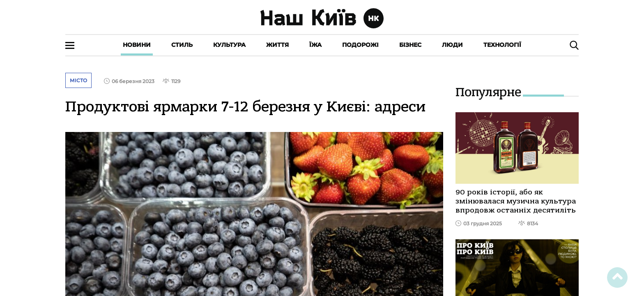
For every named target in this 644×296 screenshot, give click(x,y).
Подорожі (360, 45)
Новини (137, 45)
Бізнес (410, 45)
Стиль (182, 45)
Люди (452, 45)
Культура (229, 45)
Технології (502, 45)
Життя (277, 45)
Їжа (315, 45)
